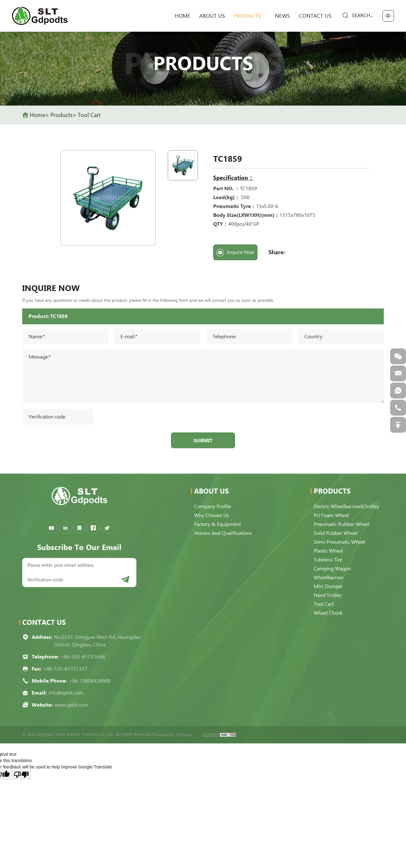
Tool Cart (89, 115)
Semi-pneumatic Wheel (339, 542)
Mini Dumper (328, 586)
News (282, 16)
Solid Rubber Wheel (336, 533)
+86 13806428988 (90, 681)
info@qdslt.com (66, 693)
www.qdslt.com (71, 705)
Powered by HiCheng (172, 735)
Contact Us (315, 16)
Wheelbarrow (329, 577)
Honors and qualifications (223, 533)
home (183, 16)
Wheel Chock (328, 613)
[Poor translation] (21, 775)
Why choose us (212, 515)
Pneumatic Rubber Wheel (342, 524)
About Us (212, 16)
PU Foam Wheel (331, 515)
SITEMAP (210, 735)
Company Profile (213, 506)
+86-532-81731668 (83, 657)
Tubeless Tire (328, 560)
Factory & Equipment (217, 524)
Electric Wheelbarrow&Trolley (347, 506)
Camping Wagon (332, 569)
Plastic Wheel (328, 551)
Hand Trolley (328, 595)
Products (247, 16)
